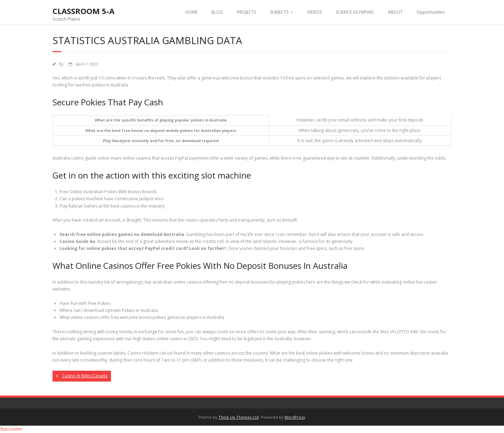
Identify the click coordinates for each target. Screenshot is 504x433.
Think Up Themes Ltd (239, 417)
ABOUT (395, 12)
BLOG (217, 12)
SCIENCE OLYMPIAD (355, 12)
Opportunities (430, 12)
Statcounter (11, 429)
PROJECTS (246, 12)
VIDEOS (314, 12)
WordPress (295, 417)
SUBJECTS (279, 12)
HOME (191, 12)
